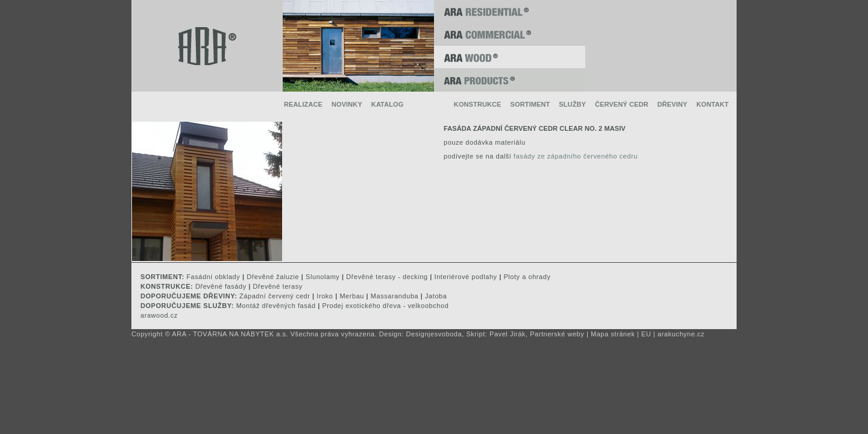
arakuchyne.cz (681, 334)
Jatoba (436, 296)
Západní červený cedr (275, 296)
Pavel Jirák (508, 334)
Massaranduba (395, 296)
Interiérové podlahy (466, 277)
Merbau (352, 296)
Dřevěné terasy (278, 286)
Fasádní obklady (213, 277)
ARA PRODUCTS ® (510, 80)
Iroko (325, 296)
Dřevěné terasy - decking (387, 277)
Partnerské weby (557, 334)
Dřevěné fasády (221, 286)
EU (646, 334)
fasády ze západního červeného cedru (576, 156)
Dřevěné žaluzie (273, 277)
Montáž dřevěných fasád (276, 306)
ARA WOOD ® (510, 57)
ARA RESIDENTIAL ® (510, 11)
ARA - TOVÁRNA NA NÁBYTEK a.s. (230, 334)
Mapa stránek (613, 334)
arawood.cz (159, 315)
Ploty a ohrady (527, 277)
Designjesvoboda (434, 334)
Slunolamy (322, 277)
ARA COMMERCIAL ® (510, 34)
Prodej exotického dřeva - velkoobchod (385, 306)
